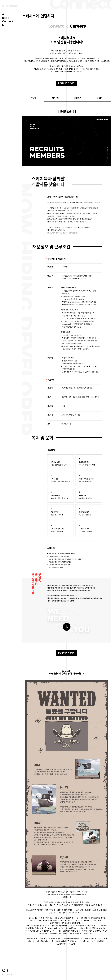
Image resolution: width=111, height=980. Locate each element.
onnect (8, 21)
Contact (55, 26)
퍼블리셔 (78, 98)
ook (6, 18)
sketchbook (11, 6)
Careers (78, 26)
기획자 (100, 98)
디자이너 (55, 98)
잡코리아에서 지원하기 (67, 83)
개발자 (33, 98)
